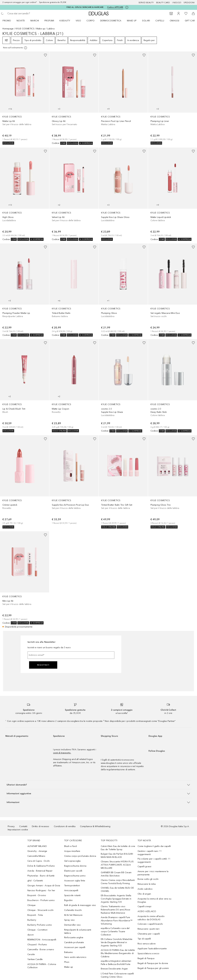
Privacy (11, 826)
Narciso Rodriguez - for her (41, 890)
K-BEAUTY (65, 21)
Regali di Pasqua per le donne (153, 963)
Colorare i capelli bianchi (150, 924)
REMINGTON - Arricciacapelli (42, 940)
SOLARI (146, 21)
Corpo (91, 21)
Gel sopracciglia (72, 861)
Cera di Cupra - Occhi (38, 861)
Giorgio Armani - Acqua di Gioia (44, 886)
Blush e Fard (70, 846)
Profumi (49, 21)
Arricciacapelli (71, 890)
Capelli (160, 21)
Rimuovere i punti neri (149, 929)
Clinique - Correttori (37, 930)
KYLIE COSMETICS (25, 29)
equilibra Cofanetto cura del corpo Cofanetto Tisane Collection (115, 932)
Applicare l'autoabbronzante (152, 949)
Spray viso (69, 920)
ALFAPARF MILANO (37, 846)
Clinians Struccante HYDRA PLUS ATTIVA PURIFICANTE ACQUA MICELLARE (117, 865)
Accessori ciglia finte (75, 881)
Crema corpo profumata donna (80, 856)
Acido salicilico (145, 889)
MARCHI (35, 21)
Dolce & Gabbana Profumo (41, 866)
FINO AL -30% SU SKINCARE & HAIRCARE (85, 7)
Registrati (43, 665)
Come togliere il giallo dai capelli (154, 846)
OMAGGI (175, 21)
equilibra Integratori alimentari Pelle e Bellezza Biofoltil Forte (116, 963)
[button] (98, 785)
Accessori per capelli (75, 947)
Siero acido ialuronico (75, 957)
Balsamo (68, 952)
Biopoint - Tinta (35, 915)
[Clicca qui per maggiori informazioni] (127, 7)
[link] (25, 98)
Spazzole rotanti (72, 895)
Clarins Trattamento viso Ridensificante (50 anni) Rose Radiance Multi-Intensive (116, 910)
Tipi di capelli (144, 939)
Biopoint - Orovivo (37, 895)
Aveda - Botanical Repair (40, 871)
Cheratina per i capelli (149, 934)
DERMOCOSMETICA (111, 21)
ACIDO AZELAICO (147, 911)
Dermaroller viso (72, 925)
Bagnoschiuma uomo (75, 876)
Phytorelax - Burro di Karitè (41, 876)
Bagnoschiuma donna (75, 866)
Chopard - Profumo (37, 945)
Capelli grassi (145, 867)
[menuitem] (9, 21)
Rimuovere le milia (147, 884)
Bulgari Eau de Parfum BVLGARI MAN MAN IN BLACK (117, 856)
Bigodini (68, 900)
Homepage (8, 29)
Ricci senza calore (147, 944)
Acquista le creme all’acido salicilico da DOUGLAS (151, 918)
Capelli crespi (145, 906)
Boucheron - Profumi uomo (41, 900)
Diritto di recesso (41, 826)
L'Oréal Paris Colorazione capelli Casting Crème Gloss (117, 975)
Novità (21, 21)
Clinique (32, 905)
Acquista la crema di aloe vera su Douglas (155, 900)
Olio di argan (144, 894)
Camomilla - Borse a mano (41, 949)
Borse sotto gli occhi (148, 879)
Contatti (23, 826)
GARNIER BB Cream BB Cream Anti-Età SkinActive (116, 874)
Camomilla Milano (36, 856)
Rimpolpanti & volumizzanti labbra (78, 931)
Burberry (32, 920)
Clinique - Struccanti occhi (40, 910)
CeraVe (31, 954)
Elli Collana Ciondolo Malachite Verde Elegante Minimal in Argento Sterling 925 (117, 942)
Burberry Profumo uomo (40, 925)
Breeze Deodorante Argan (114, 969)
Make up (132, 21)
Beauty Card (163, 3)
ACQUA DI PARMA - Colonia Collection (42, 966)
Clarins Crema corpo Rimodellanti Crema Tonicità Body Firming (118, 882)
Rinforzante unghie (74, 938)
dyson (31, 935)
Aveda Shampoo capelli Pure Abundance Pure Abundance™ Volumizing (117, 921)
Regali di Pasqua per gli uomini (153, 968)
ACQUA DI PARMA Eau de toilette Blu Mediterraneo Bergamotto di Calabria (118, 953)
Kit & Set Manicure (73, 915)
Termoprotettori (72, 886)
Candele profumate (74, 942)
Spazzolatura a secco (149, 953)
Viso (78, 21)
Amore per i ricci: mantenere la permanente (153, 873)
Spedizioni (189, 3)
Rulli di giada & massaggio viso (80, 905)
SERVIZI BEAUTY (146, 3)
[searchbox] (30, 14)
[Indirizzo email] (71, 655)
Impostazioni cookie (18, 830)
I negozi (177, 3)
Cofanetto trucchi (73, 910)
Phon (67, 962)
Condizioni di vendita (65, 826)
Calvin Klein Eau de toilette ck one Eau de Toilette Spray (118, 848)
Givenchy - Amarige (37, 851)
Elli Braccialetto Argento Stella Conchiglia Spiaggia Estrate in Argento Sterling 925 (116, 899)
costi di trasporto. (62, 753)
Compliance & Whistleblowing (95, 826)
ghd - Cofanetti (35, 881)
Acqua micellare (72, 851)
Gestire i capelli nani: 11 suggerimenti (150, 853)
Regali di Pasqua (146, 958)
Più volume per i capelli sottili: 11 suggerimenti (154, 860)
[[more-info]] (15, 48)
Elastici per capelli (73, 871)
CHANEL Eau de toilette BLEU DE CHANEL (117, 889)
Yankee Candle (35, 959)
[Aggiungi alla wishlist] (45, 55)
